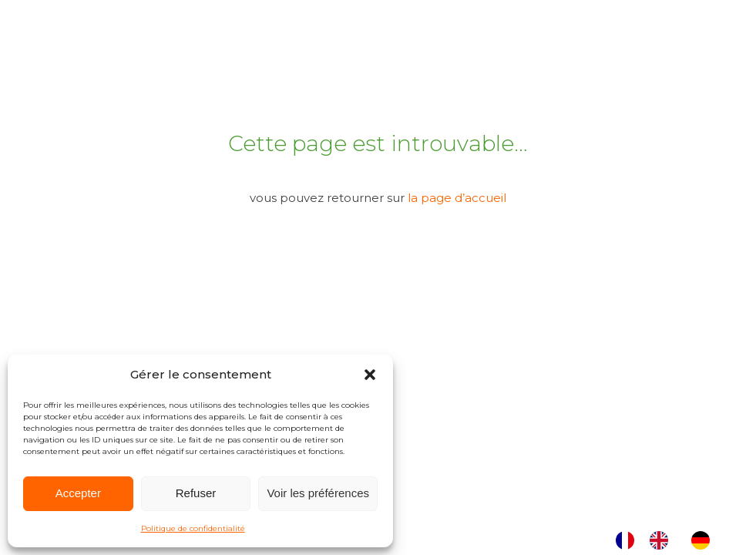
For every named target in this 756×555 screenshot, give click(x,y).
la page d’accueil (457, 198)
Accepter (78, 493)
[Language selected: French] (670, 540)
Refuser (196, 493)
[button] (370, 375)
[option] (663, 540)
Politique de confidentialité (193, 528)
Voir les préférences (318, 493)
